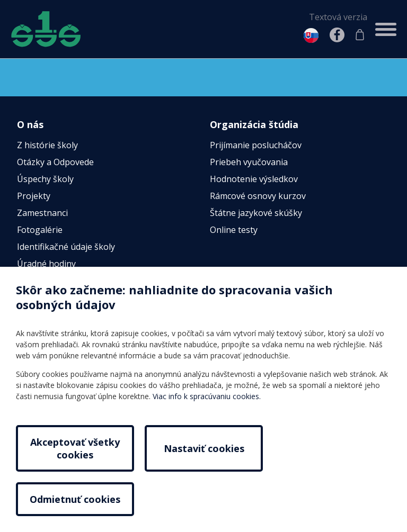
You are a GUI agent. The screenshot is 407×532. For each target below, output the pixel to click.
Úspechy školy (45, 179)
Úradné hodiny (46, 264)
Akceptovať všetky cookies (75, 493)
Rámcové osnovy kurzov (258, 196)
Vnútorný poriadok (55, 298)
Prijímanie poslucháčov (256, 146)
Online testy (234, 230)
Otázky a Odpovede (55, 163)
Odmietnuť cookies (332, 493)
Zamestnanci (42, 213)
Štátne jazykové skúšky (256, 213)
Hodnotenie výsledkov (254, 179)
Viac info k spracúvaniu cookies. (207, 441)
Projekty (34, 196)
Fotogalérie (40, 230)
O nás (30, 124)
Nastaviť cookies (203, 493)
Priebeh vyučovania (249, 163)
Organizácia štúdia (254, 124)
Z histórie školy (47, 146)
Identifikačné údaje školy (66, 247)
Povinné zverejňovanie (62, 281)
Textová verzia (338, 17)
